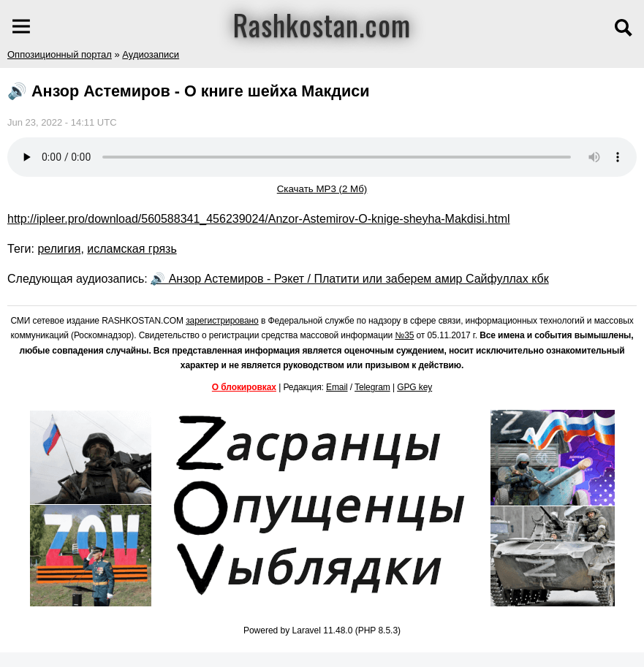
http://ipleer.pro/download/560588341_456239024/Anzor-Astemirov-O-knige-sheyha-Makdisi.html (259, 219)
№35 (404, 335)
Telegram (372, 387)
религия (59, 249)
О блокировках (244, 387)
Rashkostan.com (322, 24)
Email (337, 387)
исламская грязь (132, 249)
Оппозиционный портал (60, 54)
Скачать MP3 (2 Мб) (322, 189)
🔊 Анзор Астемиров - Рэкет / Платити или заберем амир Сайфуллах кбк (350, 279)
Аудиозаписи (151, 54)
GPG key (414, 387)
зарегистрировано (222, 321)
